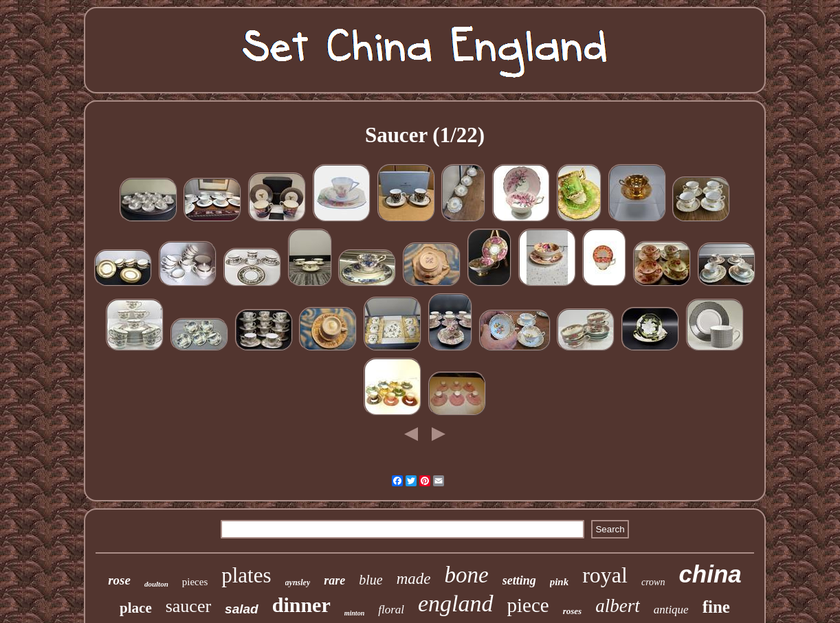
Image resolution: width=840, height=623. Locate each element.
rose (119, 580)
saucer (188, 606)
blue (371, 580)
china (710, 574)
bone (466, 575)
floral (391, 610)
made (414, 579)
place (136, 608)
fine (716, 607)
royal (605, 575)
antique (671, 610)
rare (334, 580)
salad (242, 609)
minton (354, 613)
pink (560, 582)
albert (618, 606)
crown (653, 582)
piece (528, 605)
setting (519, 580)
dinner (301, 605)
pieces (195, 582)
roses (572, 611)
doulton (156, 584)
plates (246, 575)
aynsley (298, 582)
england (456, 603)
